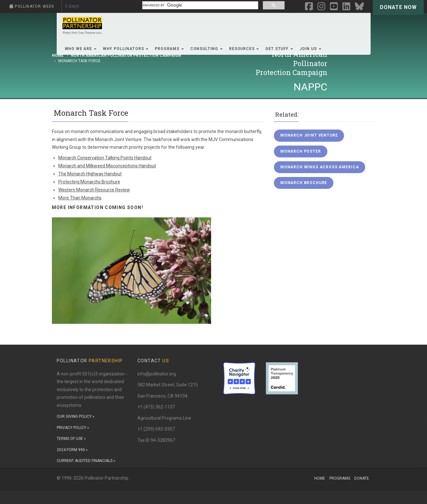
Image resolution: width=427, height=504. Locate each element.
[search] (199, 5)
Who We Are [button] (81, 49)
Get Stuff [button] (279, 49)
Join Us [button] (310, 49)
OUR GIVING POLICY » (76, 416)
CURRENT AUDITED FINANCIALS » (86, 461)
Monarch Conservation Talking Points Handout (105, 158)
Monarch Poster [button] (301, 151)
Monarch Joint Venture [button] (309, 135)
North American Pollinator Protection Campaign (126, 55)
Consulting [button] (206, 49)
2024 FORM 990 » (72, 450)
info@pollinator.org (157, 374)
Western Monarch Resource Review (94, 190)
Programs (340, 478)
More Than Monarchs (80, 198)
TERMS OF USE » (71, 439)
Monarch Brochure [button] (304, 183)
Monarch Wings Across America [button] (320, 167)
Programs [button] (169, 49)
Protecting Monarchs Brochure (89, 182)
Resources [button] (244, 49)
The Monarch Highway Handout (90, 174)
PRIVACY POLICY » (73, 428)
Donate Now (398, 7)
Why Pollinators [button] (126, 49)
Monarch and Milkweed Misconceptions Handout (107, 166)
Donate (362, 478)
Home (320, 478)
